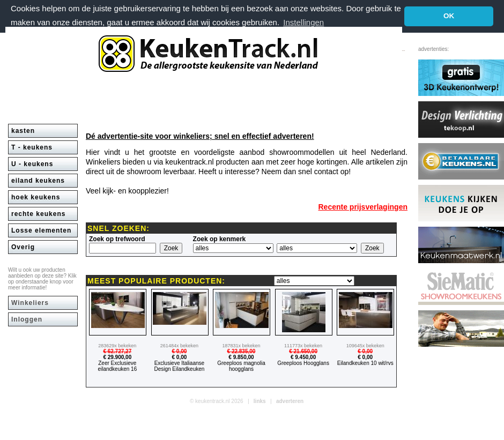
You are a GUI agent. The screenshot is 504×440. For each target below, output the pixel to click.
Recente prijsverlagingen (363, 207)
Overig (23, 247)
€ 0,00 (179, 351)
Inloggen (27, 319)
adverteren (290, 401)
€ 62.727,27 (117, 351)
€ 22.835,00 (242, 351)
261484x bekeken (179, 346)
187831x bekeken (241, 346)
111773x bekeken (303, 346)
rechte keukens (38, 214)
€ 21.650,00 (303, 351)
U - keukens (32, 164)
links (260, 401)
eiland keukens (38, 181)
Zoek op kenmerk (220, 239)
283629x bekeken (117, 346)
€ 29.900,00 (117, 357)
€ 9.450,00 (303, 357)
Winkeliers (30, 303)
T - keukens (32, 147)
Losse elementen (41, 230)
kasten (23, 131)
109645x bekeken (365, 346)
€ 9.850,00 (241, 357)
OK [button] (449, 16)
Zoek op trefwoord (117, 239)
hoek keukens (36, 197)
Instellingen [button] (303, 22)
